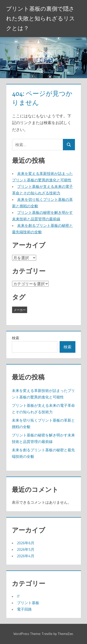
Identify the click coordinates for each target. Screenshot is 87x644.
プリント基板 (28, 603)
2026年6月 (26, 543)
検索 (16, 338)
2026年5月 (26, 549)
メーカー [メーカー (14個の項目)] (20, 310)
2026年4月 (26, 556)
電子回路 (24, 609)
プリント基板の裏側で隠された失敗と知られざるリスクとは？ (40, 18)
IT (18, 596)
